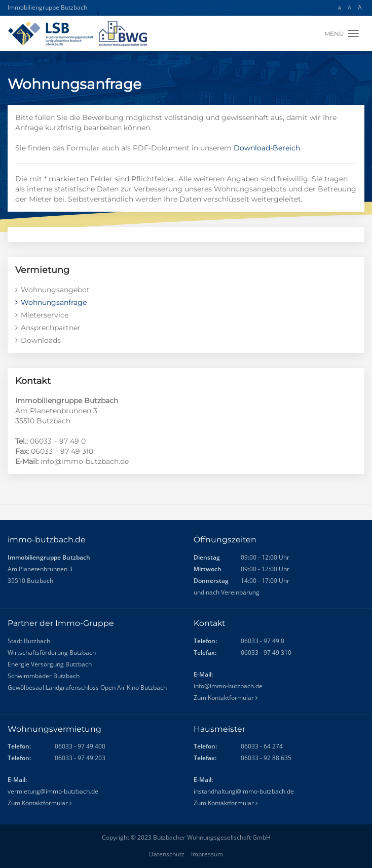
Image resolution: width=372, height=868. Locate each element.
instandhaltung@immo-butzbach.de (244, 791)
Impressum (207, 854)
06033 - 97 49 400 (80, 746)
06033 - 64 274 (262, 746)
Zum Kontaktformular (226, 698)
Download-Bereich (267, 148)
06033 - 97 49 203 (80, 758)
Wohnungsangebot (55, 290)
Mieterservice (45, 315)
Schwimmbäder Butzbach (44, 676)
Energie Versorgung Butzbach (50, 664)
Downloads (41, 340)
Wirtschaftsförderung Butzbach (52, 653)
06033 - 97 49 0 (263, 641)
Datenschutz (167, 854)
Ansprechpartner (51, 328)
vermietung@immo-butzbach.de (53, 791)
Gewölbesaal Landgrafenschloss (53, 687)
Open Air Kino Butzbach (134, 687)
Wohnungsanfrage (54, 302)
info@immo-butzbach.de (228, 686)
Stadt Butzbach (29, 641)
